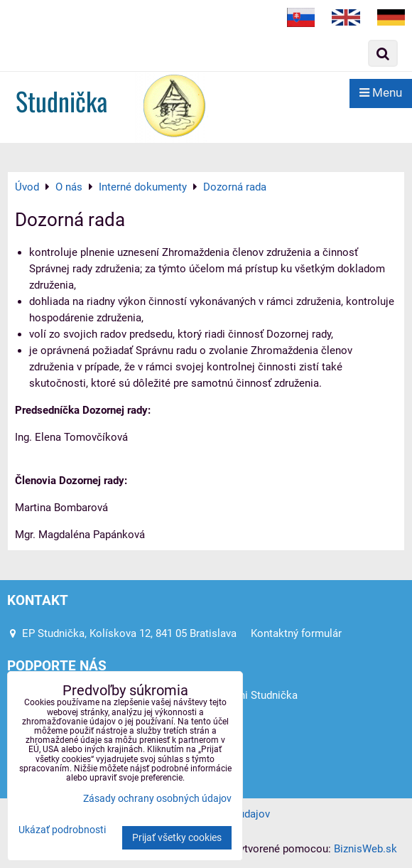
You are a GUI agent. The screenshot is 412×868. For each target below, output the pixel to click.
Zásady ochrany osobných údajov (157, 799)
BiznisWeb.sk (365, 849)
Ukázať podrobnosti (62, 830)
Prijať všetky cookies (177, 838)
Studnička (61, 101)
